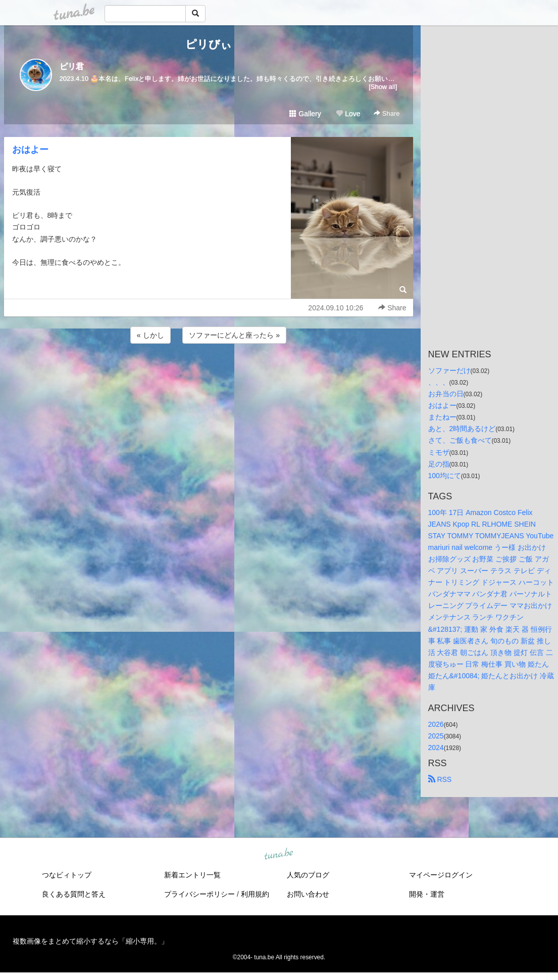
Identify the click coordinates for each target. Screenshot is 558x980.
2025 (436, 736)
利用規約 (255, 894)
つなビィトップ (67, 875)
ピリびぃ (209, 44)
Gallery (305, 114)
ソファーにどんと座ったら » (234, 335)
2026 (436, 724)
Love (348, 114)
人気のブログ (308, 875)
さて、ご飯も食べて (460, 440)
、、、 (439, 382)
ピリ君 (72, 66)
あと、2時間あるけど (462, 429)
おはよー (30, 150)
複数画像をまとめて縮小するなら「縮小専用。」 (90, 941)
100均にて (445, 476)
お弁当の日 (446, 394)
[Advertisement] (209, 373)
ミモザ (439, 452)
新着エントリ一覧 (192, 875)
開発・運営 (427, 894)
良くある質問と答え (74, 894)
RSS (440, 779)
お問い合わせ (308, 894)
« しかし (150, 335)
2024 (436, 748)
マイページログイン (441, 875)
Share (387, 113)
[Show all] (383, 87)
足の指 (439, 464)
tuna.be (279, 855)
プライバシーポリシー (199, 894)
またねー (442, 417)
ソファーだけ (449, 370)
